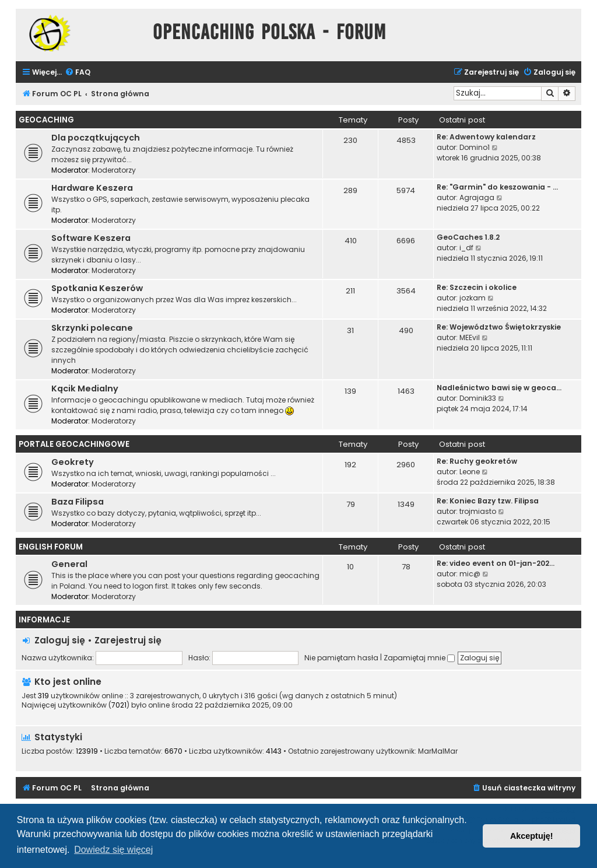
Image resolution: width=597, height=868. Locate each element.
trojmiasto (478, 511)
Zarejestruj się (128, 640)
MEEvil (470, 337)
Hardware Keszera (92, 188)
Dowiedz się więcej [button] (113, 850)
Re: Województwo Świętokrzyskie (499, 327)
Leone (470, 472)
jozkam (473, 298)
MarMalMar (438, 751)
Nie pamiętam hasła (341, 658)
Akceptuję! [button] (532, 836)
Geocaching (46, 120)
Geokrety (73, 462)
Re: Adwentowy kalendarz (486, 137)
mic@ (470, 574)
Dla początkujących (96, 138)
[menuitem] (78, 73)
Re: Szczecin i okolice (477, 287)
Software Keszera (91, 238)
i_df (466, 248)
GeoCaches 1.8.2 (468, 237)
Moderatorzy (114, 170)
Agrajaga (477, 197)
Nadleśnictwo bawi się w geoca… (499, 388)
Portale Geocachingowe (74, 444)
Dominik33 (478, 398)
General (69, 564)
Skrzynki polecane (92, 328)
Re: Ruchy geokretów (477, 461)
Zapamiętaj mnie (419, 658)
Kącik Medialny (85, 388)
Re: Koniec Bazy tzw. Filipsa (488, 501)
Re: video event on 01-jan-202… (496, 563)
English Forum (51, 547)
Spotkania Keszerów (97, 288)
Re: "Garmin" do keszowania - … (497, 187)
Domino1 (475, 147)
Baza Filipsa (78, 502)
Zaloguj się (60, 640)
